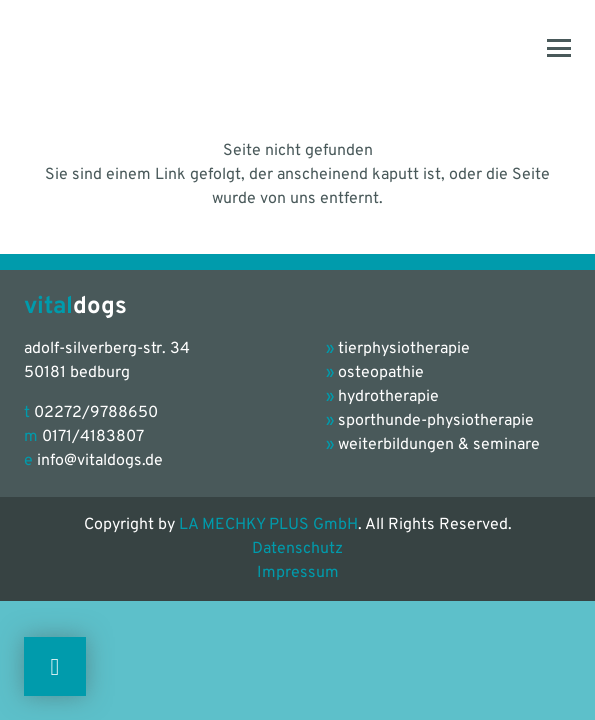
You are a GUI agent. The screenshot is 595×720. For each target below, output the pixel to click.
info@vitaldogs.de (100, 461)
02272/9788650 (96, 413)
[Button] (55, 666)
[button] (559, 48)
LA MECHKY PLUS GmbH (268, 525)
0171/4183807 (93, 437)
